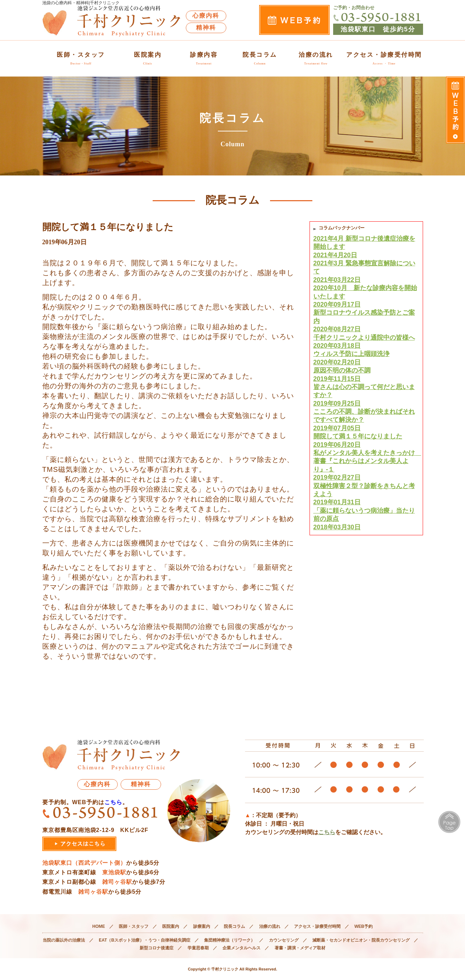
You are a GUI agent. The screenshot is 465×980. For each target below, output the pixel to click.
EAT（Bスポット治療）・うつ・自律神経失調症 (145, 940)
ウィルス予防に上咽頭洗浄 (366, 358)
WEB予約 (363, 926)
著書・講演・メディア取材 (300, 948)
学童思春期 (198, 948)
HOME (99, 926)
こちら (113, 802)
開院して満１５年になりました (366, 441)
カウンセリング (284, 940)
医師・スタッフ (81, 58)
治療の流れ (316, 58)
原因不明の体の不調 (366, 375)
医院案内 (148, 58)
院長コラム (260, 58)
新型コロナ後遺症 (157, 948)
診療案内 (202, 926)
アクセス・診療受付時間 (384, 58)
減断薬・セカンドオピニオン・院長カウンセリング (361, 940)
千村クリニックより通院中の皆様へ (366, 342)
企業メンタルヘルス (241, 948)
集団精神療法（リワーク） (230, 940)
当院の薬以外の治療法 (64, 940)
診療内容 (204, 58)
